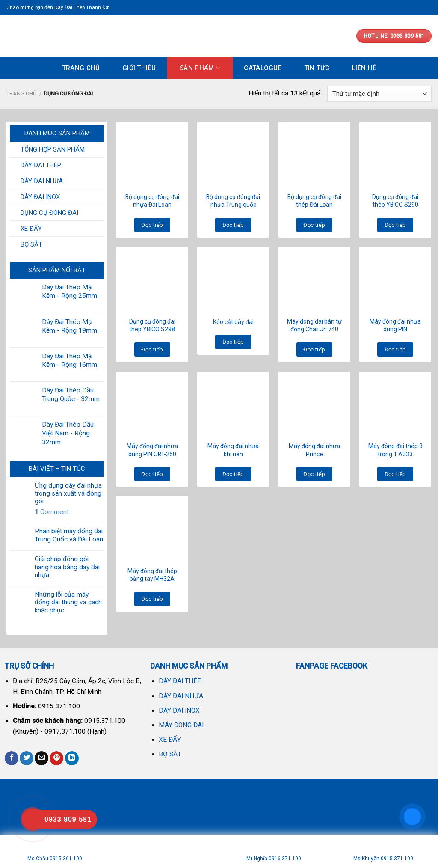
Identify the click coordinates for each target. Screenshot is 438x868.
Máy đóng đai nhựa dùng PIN (395, 325)
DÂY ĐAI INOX (40, 197)
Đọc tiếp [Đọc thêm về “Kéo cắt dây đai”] (233, 342)
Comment (52, 512)
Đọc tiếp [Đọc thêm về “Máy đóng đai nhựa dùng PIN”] (395, 349)
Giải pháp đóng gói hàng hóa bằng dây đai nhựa (67, 567)
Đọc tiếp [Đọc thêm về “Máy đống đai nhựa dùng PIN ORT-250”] (152, 474)
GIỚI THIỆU (139, 68)
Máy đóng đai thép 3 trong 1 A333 (395, 450)
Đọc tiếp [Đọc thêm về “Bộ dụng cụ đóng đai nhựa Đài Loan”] (152, 225)
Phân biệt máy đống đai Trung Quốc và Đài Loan (69, 535)
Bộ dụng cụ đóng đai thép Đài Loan (314, 201)
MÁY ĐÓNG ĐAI (181, 725)
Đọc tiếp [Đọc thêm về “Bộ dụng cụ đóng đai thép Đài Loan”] (314, 225)
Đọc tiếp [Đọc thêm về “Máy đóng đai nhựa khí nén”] (233, 474)
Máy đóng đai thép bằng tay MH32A (152, 575)
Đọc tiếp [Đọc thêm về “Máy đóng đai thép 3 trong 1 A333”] (395, 474)
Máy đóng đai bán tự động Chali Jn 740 (314, 325)
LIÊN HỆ (364, 68)
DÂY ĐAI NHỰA (42, 181)
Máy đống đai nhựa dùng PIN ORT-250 (152, 450)
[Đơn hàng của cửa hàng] (379, 94)
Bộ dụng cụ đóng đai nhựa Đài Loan (152, 201)
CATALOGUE (263, 68)
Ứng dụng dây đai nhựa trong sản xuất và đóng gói (68, 493)
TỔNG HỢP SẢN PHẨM (53, 149)
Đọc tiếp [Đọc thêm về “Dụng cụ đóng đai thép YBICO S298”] (152, 349)
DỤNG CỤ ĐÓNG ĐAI (49, 213)
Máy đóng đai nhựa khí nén (233, 450)
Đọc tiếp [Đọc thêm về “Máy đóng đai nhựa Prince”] (314, 474)
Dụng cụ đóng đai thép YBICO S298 (152, 325)
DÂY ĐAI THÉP (41, 165)
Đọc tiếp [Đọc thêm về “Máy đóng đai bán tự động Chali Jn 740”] (314, 349)
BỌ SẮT (31, 244)
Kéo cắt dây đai (233, 322)
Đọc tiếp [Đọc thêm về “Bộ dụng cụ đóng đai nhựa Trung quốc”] (233, 225)
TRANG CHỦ (81, 68)
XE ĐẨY (31, 229)
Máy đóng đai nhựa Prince (314, 450)
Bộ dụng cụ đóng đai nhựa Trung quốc (233, 201)
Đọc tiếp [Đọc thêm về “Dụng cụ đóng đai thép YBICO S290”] (395, 225)
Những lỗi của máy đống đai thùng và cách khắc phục (68, 602)
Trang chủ (21, 94)
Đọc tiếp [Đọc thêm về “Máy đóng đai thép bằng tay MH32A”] (152, 599)
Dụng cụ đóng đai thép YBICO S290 (395, 201)
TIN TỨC (317, 68)
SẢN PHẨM (200, 68)
